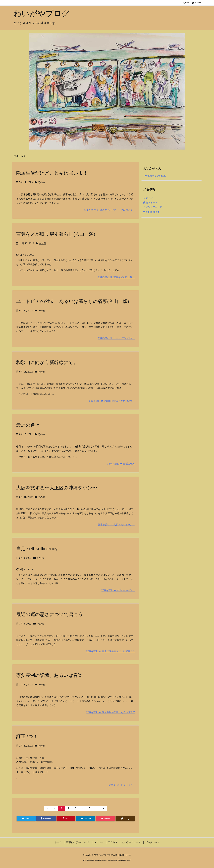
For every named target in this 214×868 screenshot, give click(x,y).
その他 (41, 182)
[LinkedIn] (86, 819)
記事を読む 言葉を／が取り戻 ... (116, 277)
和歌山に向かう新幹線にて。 (47, 362)
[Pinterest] (66, 819)
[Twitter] (26, 819)
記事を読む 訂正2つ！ (122, 785)
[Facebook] (46, 819)
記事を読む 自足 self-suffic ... (118, 590)
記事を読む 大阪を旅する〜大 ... (116, 525)
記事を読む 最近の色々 (121, 464)
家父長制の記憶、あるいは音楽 (49, 675)
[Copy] (125, 819)
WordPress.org (151, 212)
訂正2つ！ (27, 736)
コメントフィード (153, 207)
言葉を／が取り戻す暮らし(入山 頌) (56, 234)
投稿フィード (150, 202)
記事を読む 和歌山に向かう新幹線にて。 (112, 401)
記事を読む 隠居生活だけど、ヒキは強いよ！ (110, 210)
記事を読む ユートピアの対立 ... (116, 338)
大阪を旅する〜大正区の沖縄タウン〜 (57, 488)
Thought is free (124, 860)
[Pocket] (105, 819)
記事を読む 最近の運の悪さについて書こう (111, 651)
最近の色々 (28, 425)
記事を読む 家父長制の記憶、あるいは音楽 (111, 712)
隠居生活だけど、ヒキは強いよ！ (52, 173)
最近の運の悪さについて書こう (50, 614)
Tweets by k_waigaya (154, 176)
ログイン (148, 198)
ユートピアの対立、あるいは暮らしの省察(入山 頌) (73, 301)
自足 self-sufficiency (37, 549)
